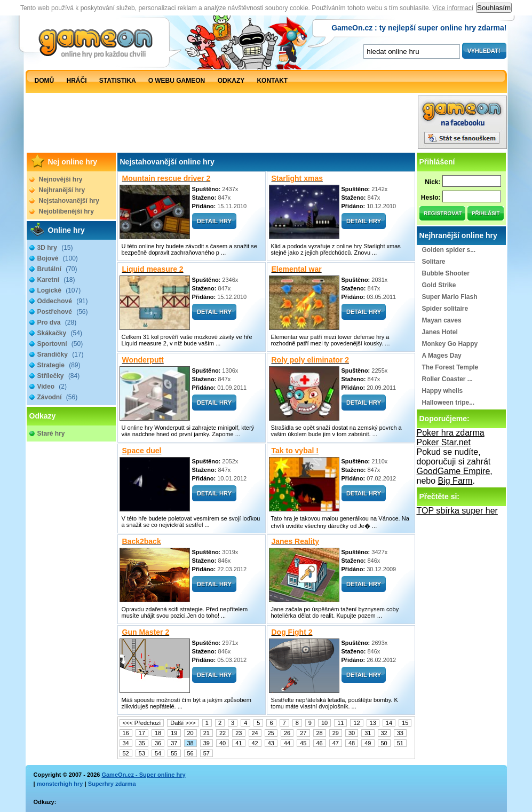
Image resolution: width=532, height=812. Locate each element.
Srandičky (61, 354)
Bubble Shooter (446, 273)
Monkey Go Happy (450, 344)
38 (190, 743)
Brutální (57, 269)
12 (356, 723)
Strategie (59, 365)
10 (324, 723)
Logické (59, 290)
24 (255, 733)
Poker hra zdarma (451, 433)
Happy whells (443, 391)
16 (126, 733)
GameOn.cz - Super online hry (143, 775)
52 (126, 753)
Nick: (432, 182)
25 (271, 733)
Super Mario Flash (450, 297)
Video (52, 387)
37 (174, 743)
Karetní (56, 280)
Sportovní (60, 344)
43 (271, 743)
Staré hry (51, 433)
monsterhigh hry (60, 784)
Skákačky (60, 333)
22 (223, 733)
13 (373, 723)
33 (400, 733)
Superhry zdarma (112, 784)
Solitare (434, 262)
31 (368, 733)
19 (174, 733)
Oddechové (63, 301)
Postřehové (63, 312)
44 (287, 743)
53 (142, 753)
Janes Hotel (440, 332)
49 (368, 743)
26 (287, 733)
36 (158, 743)
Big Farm (455, 481)
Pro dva (57, 322)
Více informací (453, 8)
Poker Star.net (444, 442)
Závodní (58, 397)
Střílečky (59, 376)
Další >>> (183, 723)
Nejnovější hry (61, 179)
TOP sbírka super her (457, 511)
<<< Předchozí (142, 723)
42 (255, 743)
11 (340, 723)
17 (142, 733)
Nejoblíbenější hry (66, 211)
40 (223, 743)
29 (336, 733)
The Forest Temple (450, 367)
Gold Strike (439, 285)
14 (389, 723)
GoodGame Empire (454, 471)
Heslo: (431, 198)
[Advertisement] (221, 125)
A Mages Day (442, 356)
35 (142, 743)
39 (207, 743)
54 (158, 753)
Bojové (58, 258)
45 (303, 743)
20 (190, 733)
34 (126, 743)
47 (336, 743)
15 (405, 723)
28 (320, 733)
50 (384, 743)
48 (352, 743)
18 (158, 733)
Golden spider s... (449, 250)
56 (190, 753)
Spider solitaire (445, 309)
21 (207, 733)
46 (320, 743)
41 (239, 743)
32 (384, 733)
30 (352, 733)
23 (239, 733)
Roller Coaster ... (447, 379)
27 (303, 733)
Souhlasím (494, 8)
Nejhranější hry (62, 190)
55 (174, 753)
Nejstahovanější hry (69, 201)
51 (400, 743)
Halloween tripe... (448, 403)
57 (207, 753)
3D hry (55, 248)
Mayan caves (442, 320)
